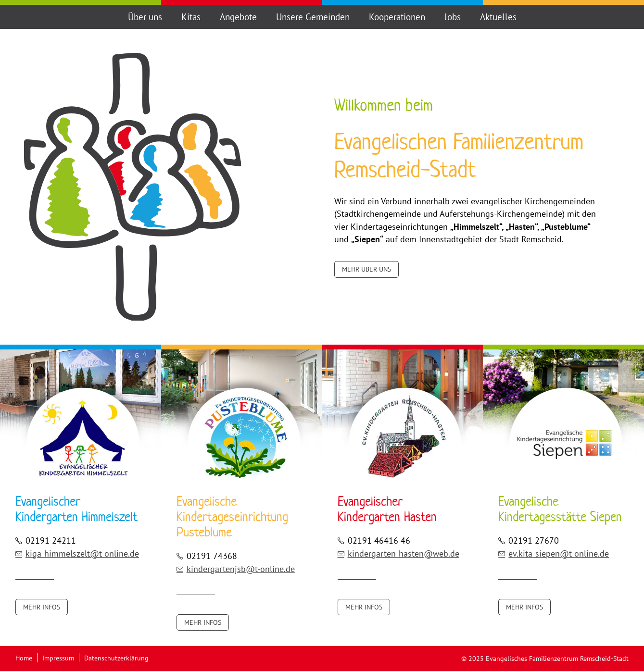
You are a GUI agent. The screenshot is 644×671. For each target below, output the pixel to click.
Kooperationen (397, 17)
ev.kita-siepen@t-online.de (554, 553)
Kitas (191, 17)
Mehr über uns (366, 269)
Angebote (238, 17)
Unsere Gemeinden (313, 17)
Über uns (145, 17)
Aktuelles (498, 17)
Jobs (453, 17)
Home (24, 658)
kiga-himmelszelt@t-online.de (77, 553)
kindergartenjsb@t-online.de (236, 569)
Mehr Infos (42, 607)
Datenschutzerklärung (116, 658)
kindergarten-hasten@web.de (398, 553)
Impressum (58, 658)
